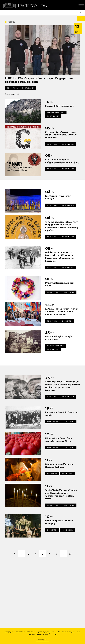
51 (70, 554)
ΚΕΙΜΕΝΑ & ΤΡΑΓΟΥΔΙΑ (56, 112)
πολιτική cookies (50, 634)
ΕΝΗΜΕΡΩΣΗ (67, 321)
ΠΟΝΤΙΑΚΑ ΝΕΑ (28, 88)
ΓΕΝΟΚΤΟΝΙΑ (12, 88)
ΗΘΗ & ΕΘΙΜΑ (53, 292)
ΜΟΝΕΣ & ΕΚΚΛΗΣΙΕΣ (56, 346)
